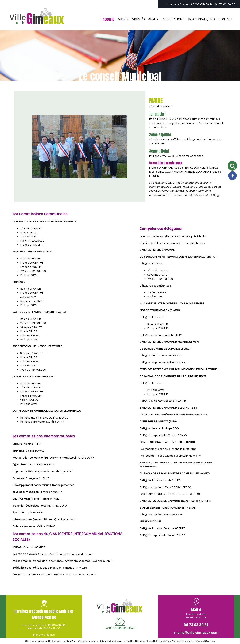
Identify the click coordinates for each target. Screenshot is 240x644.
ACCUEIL (108, 19)
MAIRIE (123, 19)
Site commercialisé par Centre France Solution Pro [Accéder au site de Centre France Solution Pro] (50, 641)
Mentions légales (44, 635)
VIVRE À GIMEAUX (145, 19)
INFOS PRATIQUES (201, 19)
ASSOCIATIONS (173, 19)
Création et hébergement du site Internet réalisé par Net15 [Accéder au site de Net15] (105, 641)
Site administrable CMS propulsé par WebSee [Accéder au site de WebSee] (158, 641)
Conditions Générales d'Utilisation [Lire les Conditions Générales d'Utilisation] (198, 641)
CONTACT (225, 19)
